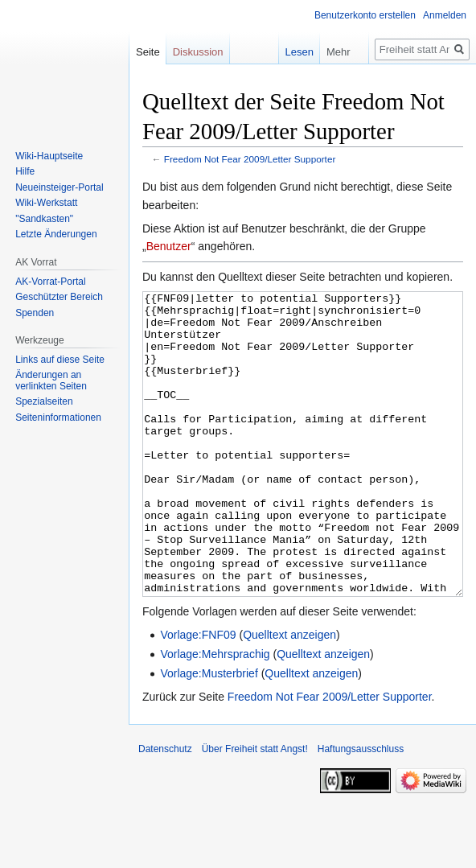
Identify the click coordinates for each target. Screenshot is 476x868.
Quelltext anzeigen (289, 695)
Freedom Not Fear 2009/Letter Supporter (250, 159)
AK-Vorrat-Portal (50, 282)
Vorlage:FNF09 (198, 695)
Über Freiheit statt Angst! (255, 809)
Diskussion (198, 52)
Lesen (287, 52)
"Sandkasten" (44, 219)
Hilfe (25, 171)
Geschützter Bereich (59, 297)
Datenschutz (165, 809)
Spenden (35, 313)
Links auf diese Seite (60, 360)
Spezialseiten (44, 401)
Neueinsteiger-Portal (59, 187)
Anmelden (445, 15)
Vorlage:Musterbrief (209, 734)
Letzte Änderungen (56, 234)
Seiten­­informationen (58, 418)
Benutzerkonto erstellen (365, 15)
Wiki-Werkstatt (46, 203)
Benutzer (169, 246)
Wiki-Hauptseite (49, 156)
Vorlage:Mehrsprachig (215, 714)
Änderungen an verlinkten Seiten (51, 381)
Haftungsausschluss (361, 809)
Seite (148, 52)
